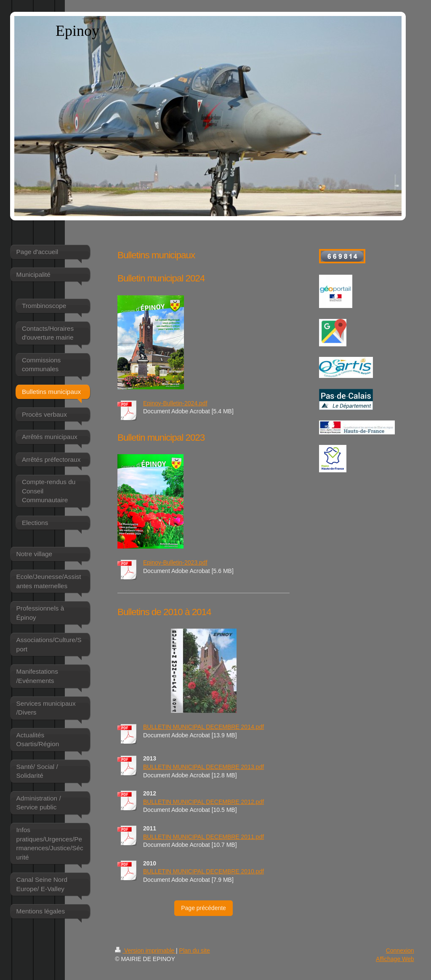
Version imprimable (145, 951)
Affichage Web (395, 959)
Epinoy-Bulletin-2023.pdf (175, 562)
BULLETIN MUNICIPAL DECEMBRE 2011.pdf (204, 837)
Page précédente (204, 908)
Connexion (400, 951)
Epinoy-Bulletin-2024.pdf (175, 403)
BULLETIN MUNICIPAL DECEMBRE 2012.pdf (204, 802)
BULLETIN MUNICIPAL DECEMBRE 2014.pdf (204, 727)
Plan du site (195, 951)
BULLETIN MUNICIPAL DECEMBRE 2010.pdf (204, 871)
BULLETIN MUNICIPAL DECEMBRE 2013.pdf (204, 767)
